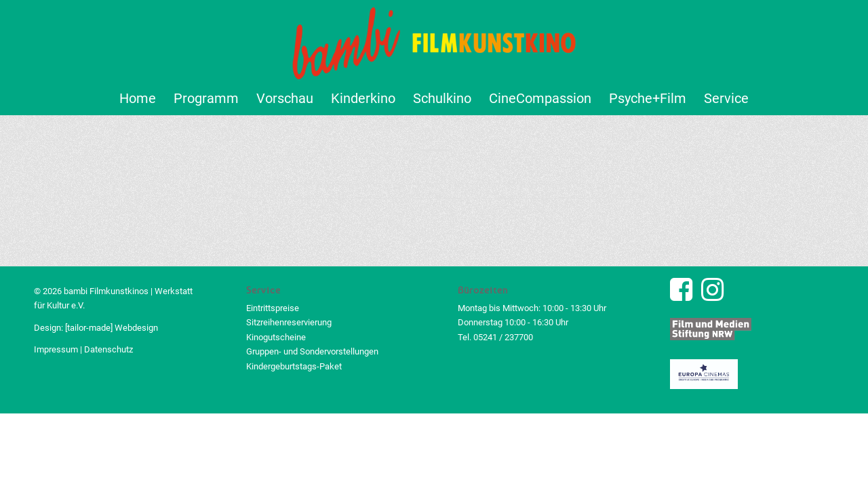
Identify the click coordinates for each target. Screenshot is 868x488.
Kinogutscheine (276, 337)
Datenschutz (108, 349)
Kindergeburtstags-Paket (294, 366)
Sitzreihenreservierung (289, 322)
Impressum (56, 349)
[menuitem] (138, 98)
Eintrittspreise (273, 308)
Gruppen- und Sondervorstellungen (312, 351)
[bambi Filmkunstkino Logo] (434, 41)
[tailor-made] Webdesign (112, 328)
